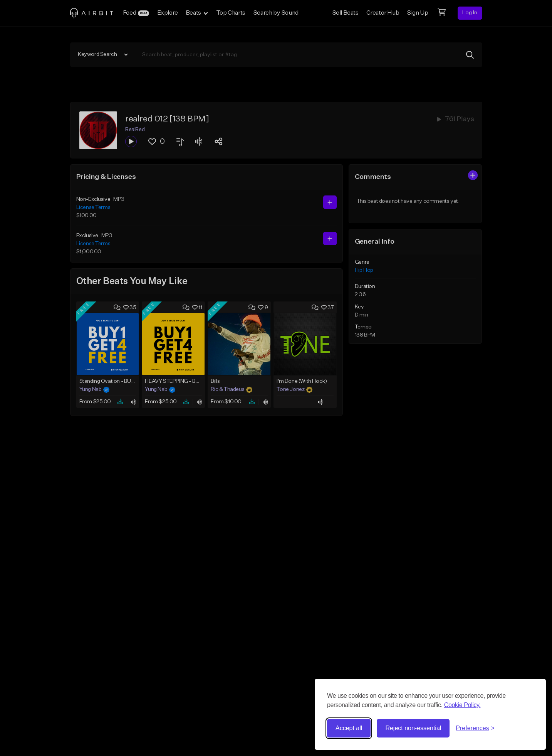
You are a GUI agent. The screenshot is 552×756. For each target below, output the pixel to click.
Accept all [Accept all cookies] (349, 728)
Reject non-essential (413, 728)
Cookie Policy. (462, 705)
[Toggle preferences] (475, 728)
